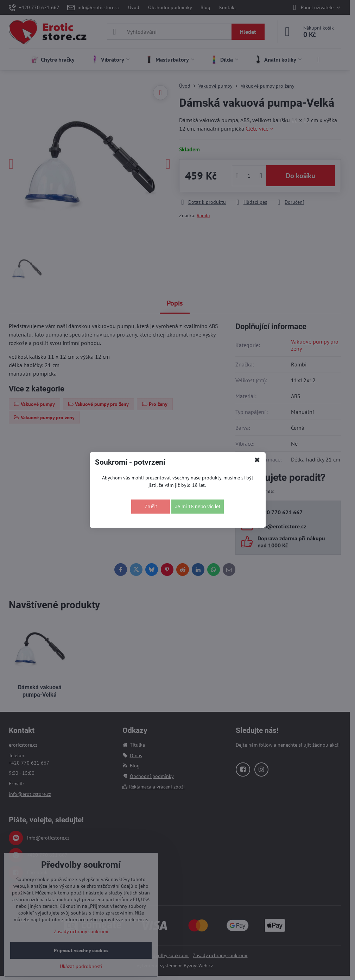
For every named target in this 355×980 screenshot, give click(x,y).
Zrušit (151, 507)
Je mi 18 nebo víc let (197, 507)
